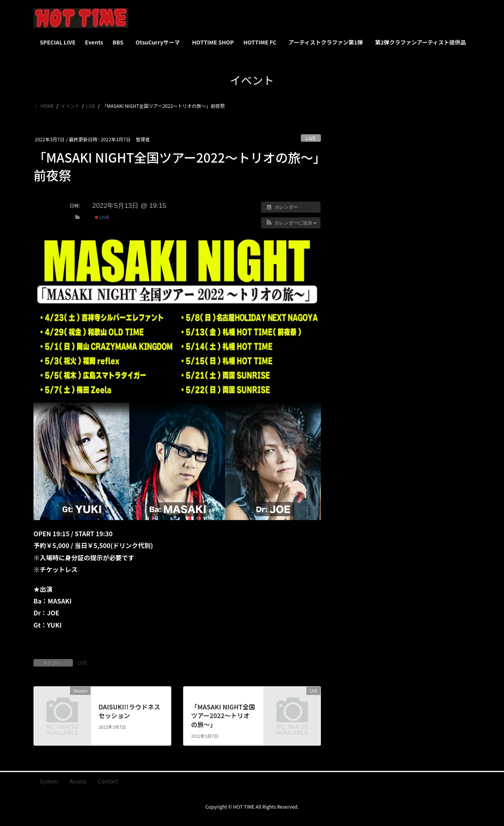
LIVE (311, 138)
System (49, 781)
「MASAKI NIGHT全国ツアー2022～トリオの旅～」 (223, 716)
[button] (291, 223)
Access (78, 781)
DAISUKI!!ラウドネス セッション (129, 711)
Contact (108, 781)
